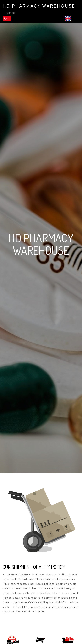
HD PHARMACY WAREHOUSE (39, 6)
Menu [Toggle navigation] (10, 14)
